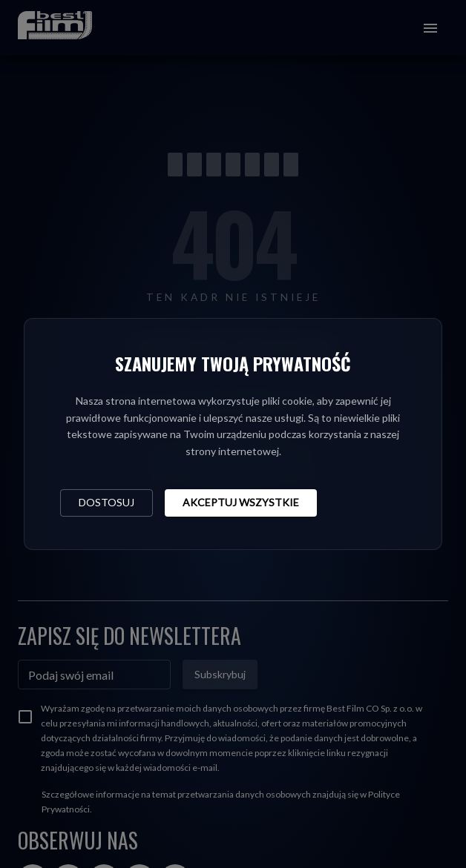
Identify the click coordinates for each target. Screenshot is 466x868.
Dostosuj (106, 502)
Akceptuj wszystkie (241, 502)
